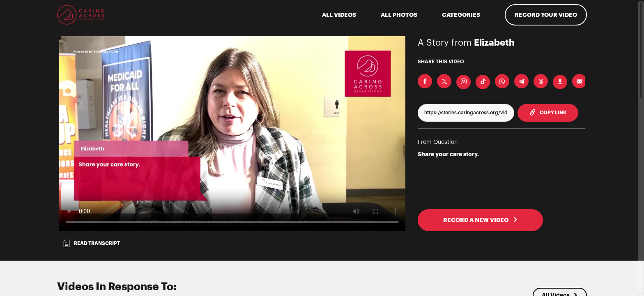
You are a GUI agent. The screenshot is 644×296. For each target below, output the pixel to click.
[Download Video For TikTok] (483, 82)
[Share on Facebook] (425, 81)
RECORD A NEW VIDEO (481, 220)
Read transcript (91, 243)
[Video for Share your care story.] (232, 134)
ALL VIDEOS (339, 15)
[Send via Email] (579, 81)
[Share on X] (444, 81)
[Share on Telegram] (521, 81)
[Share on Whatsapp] (502, 81)
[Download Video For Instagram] (463, 82)
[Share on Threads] (541, 81)
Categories (461, 15)
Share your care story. (448, 154)
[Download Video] (560, 82)
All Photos (399, 15)
